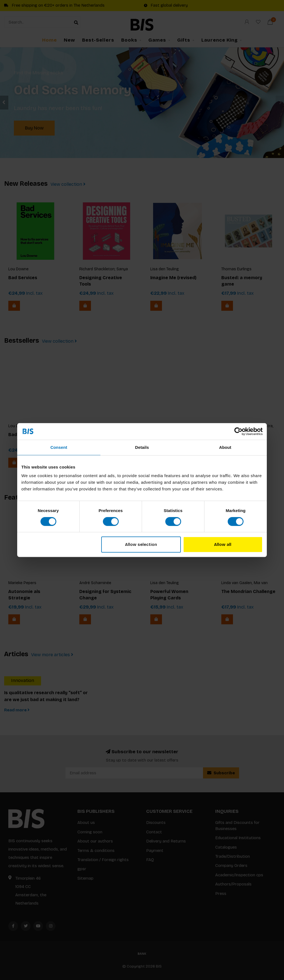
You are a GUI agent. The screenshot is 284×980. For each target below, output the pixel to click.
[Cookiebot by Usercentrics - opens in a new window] (238, 431)
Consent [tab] (59, 447)
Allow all (223, 544)
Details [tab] (142, 447)
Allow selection (141, 544)
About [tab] (225, 447)
